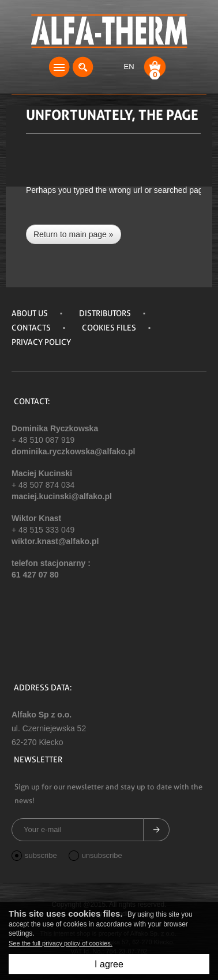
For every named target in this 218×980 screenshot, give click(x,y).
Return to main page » (74, 234)
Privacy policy (41, 342)
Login (107, 67)
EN (129, 67)
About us (30, 313)
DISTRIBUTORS (105, 313)
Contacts (31, 328)
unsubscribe (95, 856)
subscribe (34, 856)
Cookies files (109, 328)
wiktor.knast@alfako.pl (55, 541)
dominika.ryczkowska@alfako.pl (73, 451)
